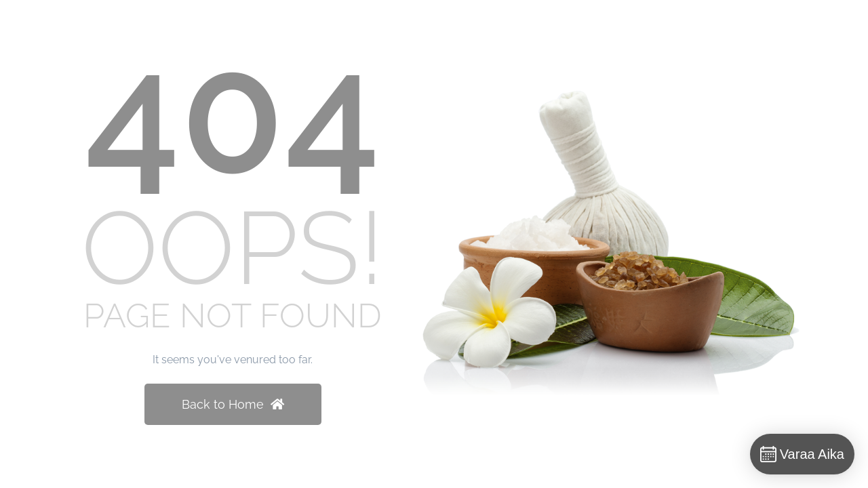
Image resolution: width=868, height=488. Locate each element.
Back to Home (233, 404)
